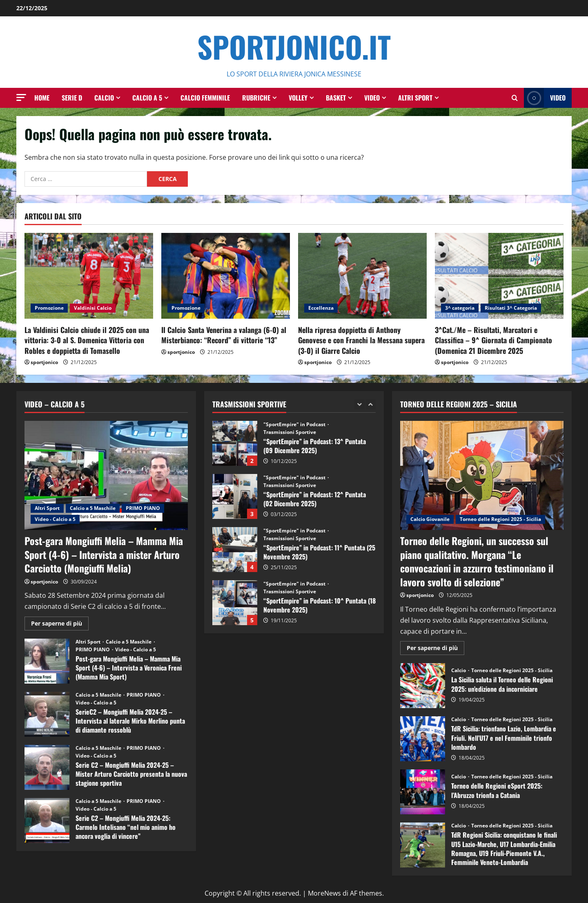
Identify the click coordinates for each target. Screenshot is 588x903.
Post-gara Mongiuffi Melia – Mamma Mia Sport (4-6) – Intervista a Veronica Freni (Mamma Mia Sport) (47, 661)
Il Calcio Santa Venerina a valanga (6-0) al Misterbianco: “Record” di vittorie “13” (224, 335)
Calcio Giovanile (430, 519)
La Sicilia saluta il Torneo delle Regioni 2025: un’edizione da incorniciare (423, 686)
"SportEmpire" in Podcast (295, 425)
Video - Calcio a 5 (55, 519)
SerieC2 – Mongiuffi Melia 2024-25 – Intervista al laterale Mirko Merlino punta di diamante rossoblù (47, 714)
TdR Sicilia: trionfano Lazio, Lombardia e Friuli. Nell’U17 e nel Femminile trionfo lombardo (423, 739)
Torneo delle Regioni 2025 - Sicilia (500, 519)
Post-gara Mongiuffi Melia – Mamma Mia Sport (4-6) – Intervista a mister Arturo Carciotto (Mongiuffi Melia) (104, 554)
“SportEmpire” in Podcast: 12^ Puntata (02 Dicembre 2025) (235, 496)
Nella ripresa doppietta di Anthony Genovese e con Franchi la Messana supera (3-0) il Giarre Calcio (361, 340)
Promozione (49, 308)
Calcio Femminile (205, 98)
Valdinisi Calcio (93, 308)
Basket (336, 98)
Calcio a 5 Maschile (93, 508)
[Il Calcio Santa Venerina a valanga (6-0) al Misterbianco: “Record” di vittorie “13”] (226, 276)
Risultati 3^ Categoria (511, 308)
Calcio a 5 (147, 98)
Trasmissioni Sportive (290, 432)
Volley (298, 98)
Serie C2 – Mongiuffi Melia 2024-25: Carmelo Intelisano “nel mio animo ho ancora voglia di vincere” (47, 820)
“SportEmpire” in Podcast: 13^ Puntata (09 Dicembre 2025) (235, 443)
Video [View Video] (545, 98)
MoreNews (324, 893)
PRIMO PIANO (143, 508)
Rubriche (256, 98)
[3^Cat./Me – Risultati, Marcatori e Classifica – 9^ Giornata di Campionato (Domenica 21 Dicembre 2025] (499, 276)
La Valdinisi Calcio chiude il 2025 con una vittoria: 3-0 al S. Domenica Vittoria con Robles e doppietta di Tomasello (87, 340)
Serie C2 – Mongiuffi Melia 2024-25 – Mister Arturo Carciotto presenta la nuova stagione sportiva (47, 767)
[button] (21, 97)
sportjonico (44, 362)
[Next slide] (371, 404)
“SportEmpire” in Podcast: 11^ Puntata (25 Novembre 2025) (235, 550)
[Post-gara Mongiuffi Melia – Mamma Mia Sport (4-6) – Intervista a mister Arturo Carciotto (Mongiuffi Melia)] (106, 475)
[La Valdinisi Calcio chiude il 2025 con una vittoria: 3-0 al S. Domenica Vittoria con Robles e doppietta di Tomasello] (89, 276)
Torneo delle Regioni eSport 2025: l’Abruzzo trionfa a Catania (423, 792)
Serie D (72, 98)
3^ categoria (460, 308)
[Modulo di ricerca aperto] (515, 98)
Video (372, 98)
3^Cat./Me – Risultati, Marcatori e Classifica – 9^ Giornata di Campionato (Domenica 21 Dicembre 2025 (493, 340)
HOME (42, 98)
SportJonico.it (294, 46)
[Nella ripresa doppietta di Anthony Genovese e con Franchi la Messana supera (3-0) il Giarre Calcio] (362, 276)
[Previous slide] (360, 404)
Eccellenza (321, 308)
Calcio (104, 98)
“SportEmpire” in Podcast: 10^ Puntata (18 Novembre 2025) (235, 603)
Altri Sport (415, 98)
